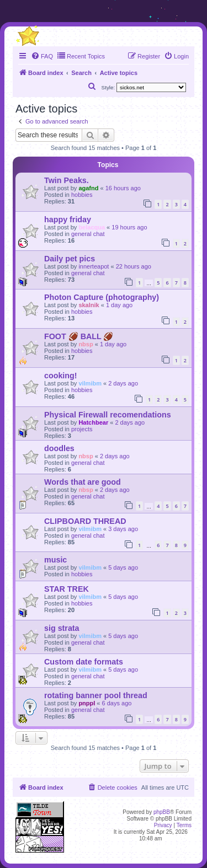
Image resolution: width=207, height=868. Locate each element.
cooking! (61, 376)
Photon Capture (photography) (102, 297)
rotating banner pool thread (96, 695)
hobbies (82, 195)
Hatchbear (93, 422)
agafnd (88, 188)
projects (82, 429)
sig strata (62, 628)
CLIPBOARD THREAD (85, 521)
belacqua (92, 227)
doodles (59, 448)
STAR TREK (67, 589)
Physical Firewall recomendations (108, 415)
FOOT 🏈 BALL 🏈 (79, 336)
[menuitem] (42, 56)
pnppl (87, 703)
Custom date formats (84, 662)
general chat (88, 234)
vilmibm (90, 383)
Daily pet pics (70, 259)
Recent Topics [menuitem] (81, 56)
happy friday (68, 219)
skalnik (89, 305)
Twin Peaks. (67, 180)
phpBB (162, 812)
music (55, 560)
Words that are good (83, 482)
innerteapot (94, 266)
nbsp (86, 344)
